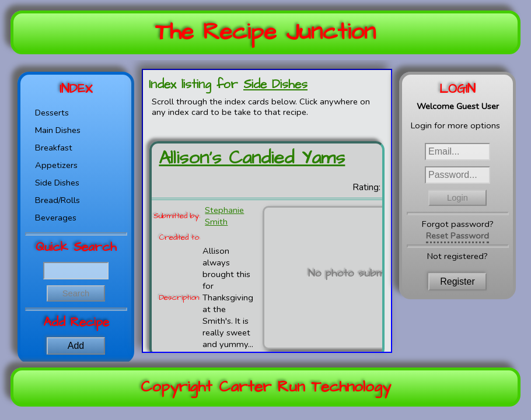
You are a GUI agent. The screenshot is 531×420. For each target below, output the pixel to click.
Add (76, 346)
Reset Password (457, 236)
